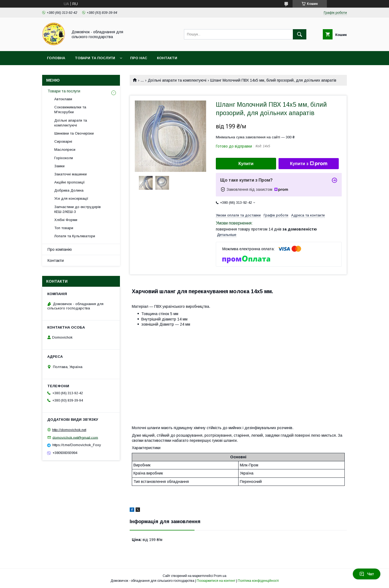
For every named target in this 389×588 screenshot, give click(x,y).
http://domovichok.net (69, 430)
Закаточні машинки (71, 174)
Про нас (139, 58)
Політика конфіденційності (258, 581)
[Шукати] (300, 34)
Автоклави (63, 99)
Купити (246, 164)
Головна (56, 58)
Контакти (167, 58)
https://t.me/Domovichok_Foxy (77, 445)
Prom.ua (220, 576)
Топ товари (64, 228)
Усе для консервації (71, 198)
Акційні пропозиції (70, 182)
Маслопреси (65, 150)
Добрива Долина (69, 190)
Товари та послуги (95, 58)
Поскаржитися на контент (216, 581)
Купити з (308, 164)
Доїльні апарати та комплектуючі (177, 80)
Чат (367, 574)
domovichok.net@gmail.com (75, 437)
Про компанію (60, 249)
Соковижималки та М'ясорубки (70, 110)
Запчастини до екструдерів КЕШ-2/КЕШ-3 (78, 209)
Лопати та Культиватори (75, 236)
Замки (59, 166)
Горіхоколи (64, 158)
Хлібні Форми (66, 220)
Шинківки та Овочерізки (74, 133)
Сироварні (63, 141)
